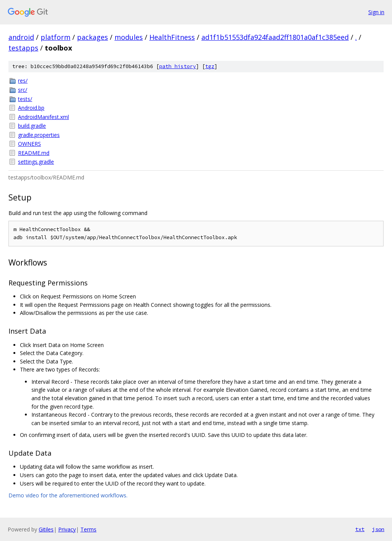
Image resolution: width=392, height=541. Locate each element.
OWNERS (29, 144)
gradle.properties (39, 135)
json (378, 529)
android (21, 37)
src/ (23, 90)
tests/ (25, 99)
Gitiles (46, 529)
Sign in (376, 12)
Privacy (67, 529)
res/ (23, 81)
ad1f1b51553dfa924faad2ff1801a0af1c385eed (275, 37)
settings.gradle (36, 162)
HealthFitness (172, 37)
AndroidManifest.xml (43, 117)
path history (178, 66)
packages (92, 37)
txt (360, 529)
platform (56, 37)
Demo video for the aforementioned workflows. (68, 495)
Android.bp (31, 108)
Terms (88, 529)
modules (129, 37)
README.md (34, 153)
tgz (210, 66)
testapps (23, 48)
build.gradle (32, 126)
